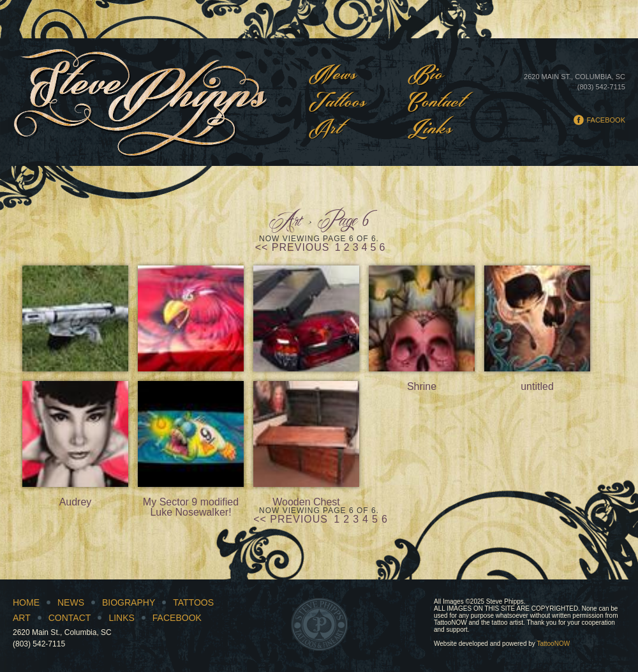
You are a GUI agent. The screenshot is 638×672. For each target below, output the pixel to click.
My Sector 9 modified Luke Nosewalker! (191, 434)
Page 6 (344, 222)
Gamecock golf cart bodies (306, 318)
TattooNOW (553, 644)
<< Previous (293, 247)
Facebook (606, 120)
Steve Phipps (141, 102)
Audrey (75, 434)
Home (26, 602)
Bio (426, 76)
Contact (436, 103)
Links (430, 130)
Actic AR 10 (75, 318)
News (333, 76)
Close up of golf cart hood (191, 318)
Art (326, 130)
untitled (537, 318)
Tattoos (338, 103)
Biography (129, 602)
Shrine (422, 318)
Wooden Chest (306, 434)
